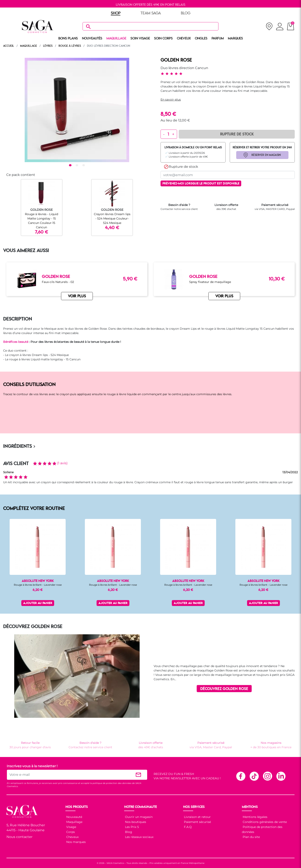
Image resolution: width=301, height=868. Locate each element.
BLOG (186, 13)
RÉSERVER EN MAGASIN (266, 155)
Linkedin (281, 776)
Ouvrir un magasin (138, 817)
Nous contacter (19, 837)
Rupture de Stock (237, 134)
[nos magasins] (269, 26)
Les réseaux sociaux (139, 837)
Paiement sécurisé (197, 822)
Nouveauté (74, 817)
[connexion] (280, 27)
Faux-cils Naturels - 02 (58, 282)
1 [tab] (71, 166)
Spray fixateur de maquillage (210, 282)
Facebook (241, 776)
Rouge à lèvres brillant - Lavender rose (38, 585)
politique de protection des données (112, 783)
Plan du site (251, 837)
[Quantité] (168, 134)
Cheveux (72, 837)
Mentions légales (255, 817)
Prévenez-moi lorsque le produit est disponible (201, 184)
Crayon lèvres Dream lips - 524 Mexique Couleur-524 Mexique (112, 218)
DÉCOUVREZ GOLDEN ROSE (224, 689)
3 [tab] (84, 166)
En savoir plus (171, 100)
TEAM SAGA (151, 13)
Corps (70, 832)
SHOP (116, 13)
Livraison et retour (197, 817)
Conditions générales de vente (264, 822)
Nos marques (76, 842)
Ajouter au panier (38, 603)
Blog (128, 832)
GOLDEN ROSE (176, 60)
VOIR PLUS (77, 296)
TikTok (254, 776)
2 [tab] (78, 166)
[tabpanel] (77, 110)
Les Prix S (132, 827)
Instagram (267, 776)
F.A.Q (187, 827)
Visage (71, 827)
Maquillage (74, 822)
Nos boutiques (135, 822)
